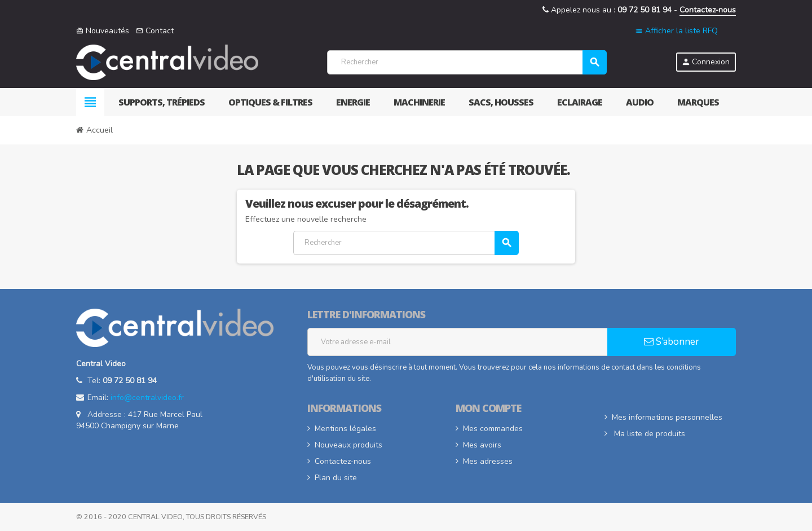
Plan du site (336, 478)
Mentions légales (345, 429)
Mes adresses (488, 461)
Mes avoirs (482, 445)
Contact (155, 31)
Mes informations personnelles (667, 417)
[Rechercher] (467, 62)
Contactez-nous (708, 10)
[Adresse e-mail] (458, 342)
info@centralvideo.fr (147, 398)
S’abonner (672, 342)
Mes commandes (493, 429)
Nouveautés (103, 31)
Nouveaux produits (348, 445)
